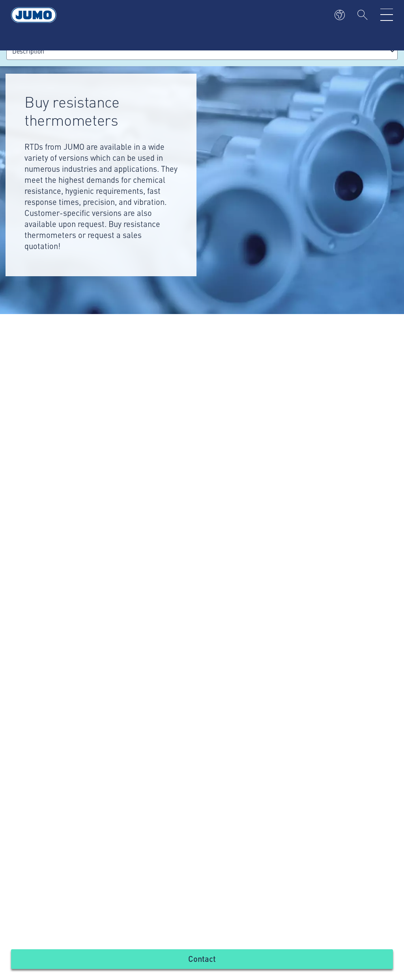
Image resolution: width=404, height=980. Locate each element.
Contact (202, 959)
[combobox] (202, 51)
